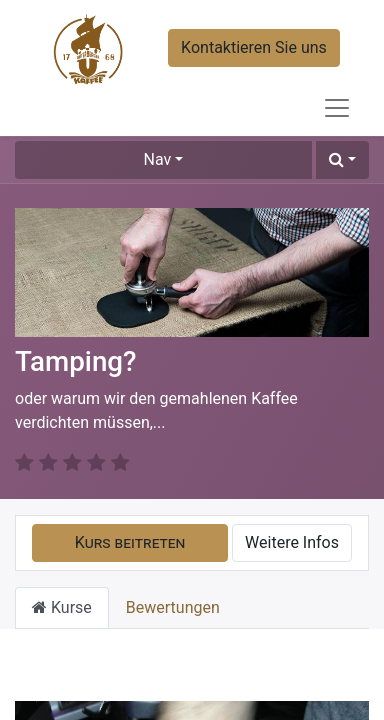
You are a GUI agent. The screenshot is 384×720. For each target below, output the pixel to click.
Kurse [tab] (62, 583)
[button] (342, 160)
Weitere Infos (292, 518)
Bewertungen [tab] (173, 583)
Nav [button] (158, 159)
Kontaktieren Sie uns (254, 47)
